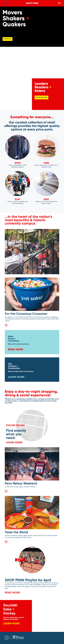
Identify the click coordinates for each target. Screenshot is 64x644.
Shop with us (8, 39)
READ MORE (12, 592)
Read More (16, 349)
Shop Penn (32, 3)
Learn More (16, 377)
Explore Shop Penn (41, 97)
